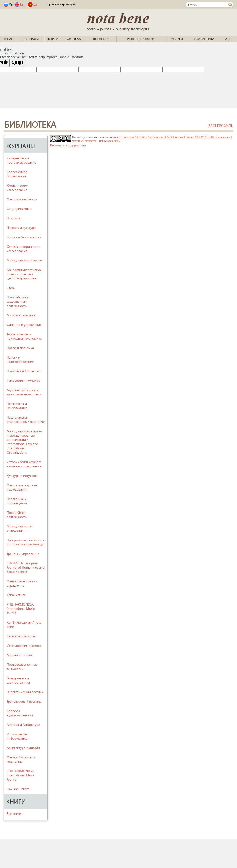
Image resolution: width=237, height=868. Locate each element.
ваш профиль (221, 126)
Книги (53, 39)
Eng (23, 4)
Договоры (102, 39)
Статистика (204, 39)
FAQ (227, 39)
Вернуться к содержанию (68, 145)
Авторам (74, 39)
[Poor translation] (17, 63)
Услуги (177, 39)
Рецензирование (142, 39)
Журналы (31, 39)
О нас (9, 39)
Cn (35, 4)
